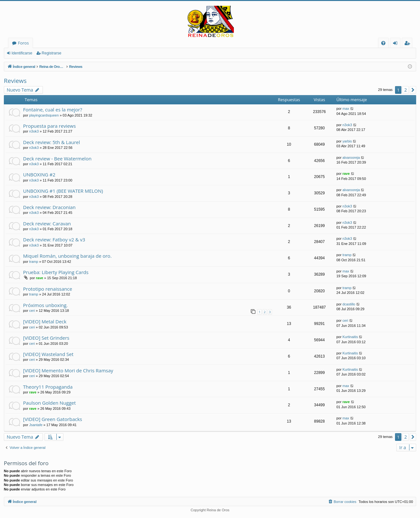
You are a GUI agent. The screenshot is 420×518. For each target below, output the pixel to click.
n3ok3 (34, 131)
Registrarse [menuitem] (408, 44)
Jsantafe (36, 425)
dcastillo (349, 304)
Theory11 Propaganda (48, 387)
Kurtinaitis (350, 337)
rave (346, 174)
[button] (413, 90)
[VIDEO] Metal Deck (45, 321)
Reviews (15, 81)
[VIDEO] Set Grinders (46, 338)
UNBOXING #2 (39, 174)
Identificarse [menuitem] (397, 44)
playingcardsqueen (44, 115)
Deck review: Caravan (47, 223)
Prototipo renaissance (48, 289)
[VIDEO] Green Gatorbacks (53, 419)
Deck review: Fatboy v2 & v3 (54, 239)
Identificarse (22, 53)
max (346, 109)
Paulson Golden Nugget (49, 403)
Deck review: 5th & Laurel (52, 142)
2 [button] (406, 90)
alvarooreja (351, 158)
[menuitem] (383, 43)
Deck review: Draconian (49, 207)
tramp (34, 262)
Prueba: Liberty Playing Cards (56, 272)
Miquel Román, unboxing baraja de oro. (67, 256)
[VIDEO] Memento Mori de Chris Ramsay (68, 370)
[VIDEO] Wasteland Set (48, 354)
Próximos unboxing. (45, 305)
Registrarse (51, 53)
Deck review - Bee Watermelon (57, 158)
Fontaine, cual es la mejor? (53, 109)
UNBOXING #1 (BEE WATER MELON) (63, 191)
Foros (23, 43)
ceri (32, 311)
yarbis (347, 141)
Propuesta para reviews (49, 126)
